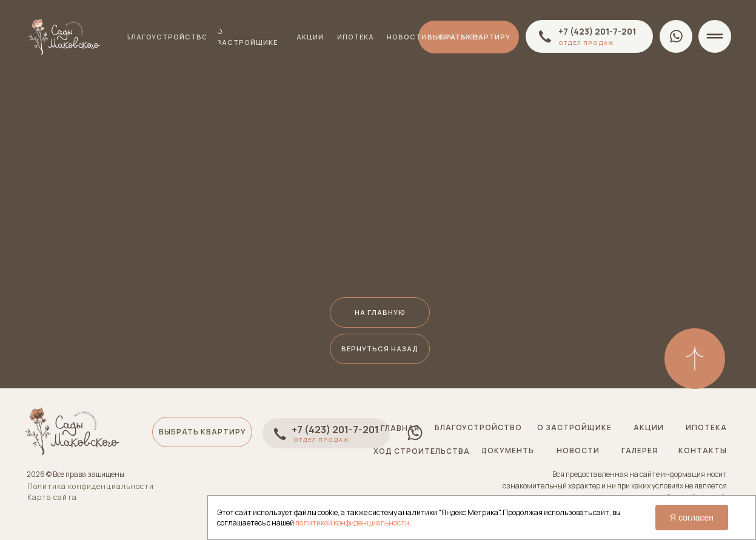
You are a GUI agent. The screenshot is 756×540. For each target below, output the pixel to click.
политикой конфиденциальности (352, 523)
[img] (695, 359)
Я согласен (692, 518)
